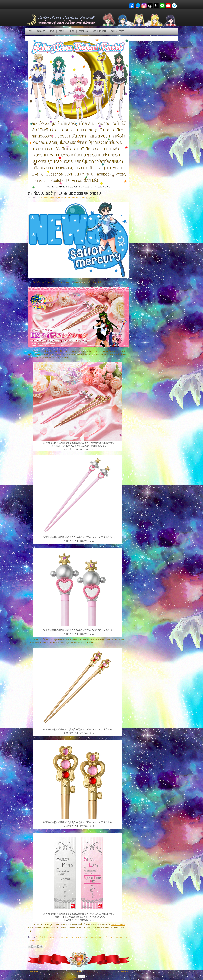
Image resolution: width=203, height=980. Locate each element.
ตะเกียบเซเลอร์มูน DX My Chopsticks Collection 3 (64, 193)
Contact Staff (117, 31)
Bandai (46, 198)
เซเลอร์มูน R (72, 198)
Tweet (75, 978)
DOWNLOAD (83, 31)
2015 (40, 198)
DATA (72, 31)
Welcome (41, 31)
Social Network (99, 31)
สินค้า (93, 198)
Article (62, 31)
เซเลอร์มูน (62, 198)
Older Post (124, 971)
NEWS (52, 31)
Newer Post (33, 971)
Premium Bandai (118, 925)
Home (30, 31)
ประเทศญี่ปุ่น (84, 198)
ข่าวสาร (54, 198)
